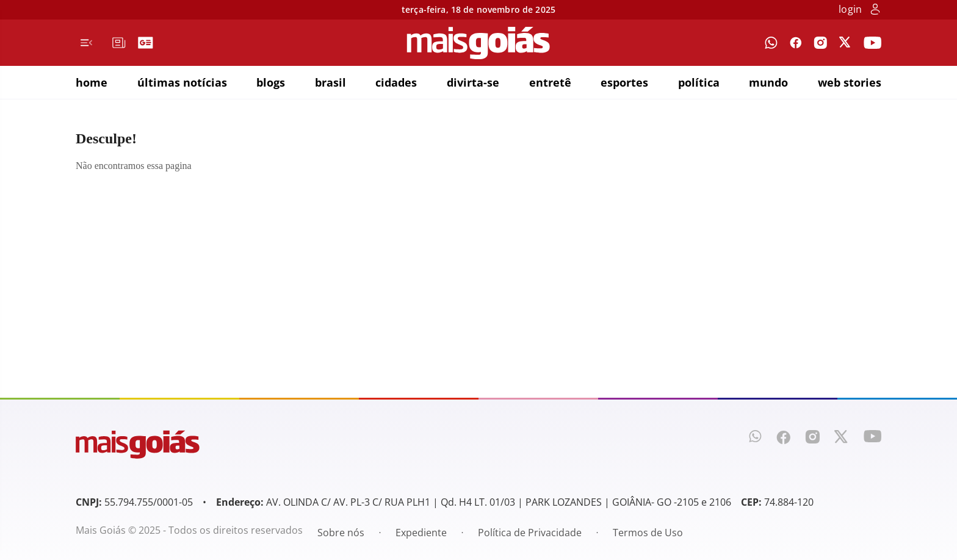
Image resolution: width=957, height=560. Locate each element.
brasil (330, 82)
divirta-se (473, 82)
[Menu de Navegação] (86, 43)
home (92, 82)
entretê (550, 82)
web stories (850, 82)
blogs (271, 82)
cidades (396, 82)
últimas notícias (182, 82)
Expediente (421, 533)
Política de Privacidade (530, 533)
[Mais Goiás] (478, 43)
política (699, 82)
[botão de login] (875, 10)
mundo (768, 82)
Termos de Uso (648, 533)
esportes (624, 82)
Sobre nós (341, 533)
